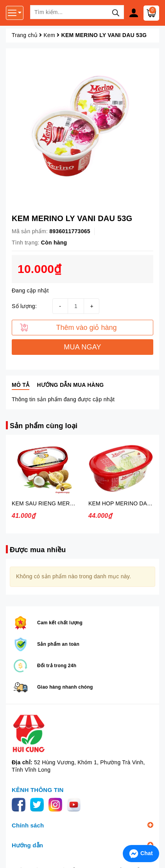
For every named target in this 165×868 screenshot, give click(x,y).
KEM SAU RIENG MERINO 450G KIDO (61, 503)
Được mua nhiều (38, 550)
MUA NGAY (82, 347)
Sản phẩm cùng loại (44, 426)
